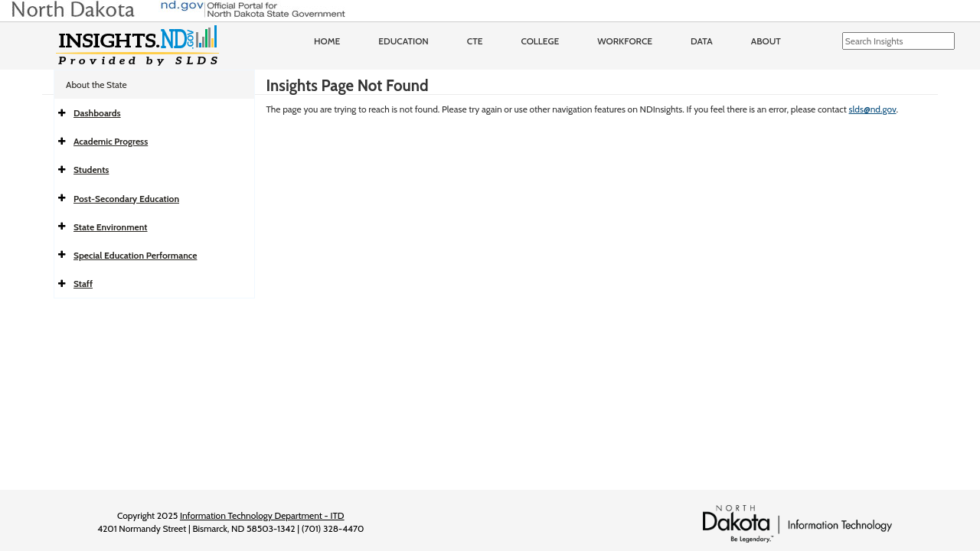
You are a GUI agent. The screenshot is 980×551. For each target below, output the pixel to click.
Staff (83, 284)
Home (327, 41)
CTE (475, 41)
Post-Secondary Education (126, 199)
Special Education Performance (135, 255)
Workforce (625, 41)
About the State (96, 85)
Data (702, 41)
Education (403, 41)
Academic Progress (111, 141)
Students (91, 170)
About (766, 41)
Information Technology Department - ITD (262, 515)
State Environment (110, 227)
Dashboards (97, 113)
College (540, 41)
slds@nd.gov (873, 109)
